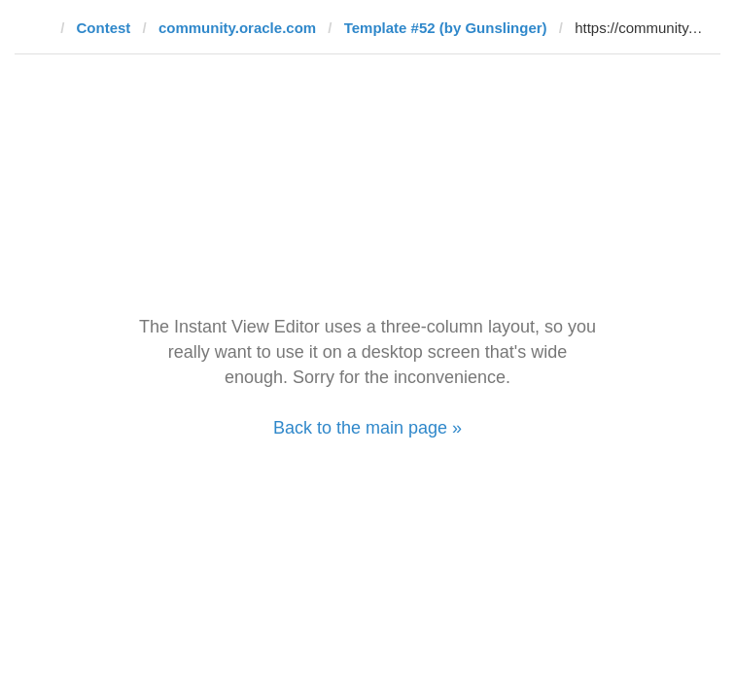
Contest (104, 28)
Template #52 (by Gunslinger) (446, 28)
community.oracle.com (237, 28)
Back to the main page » (367, 428)
